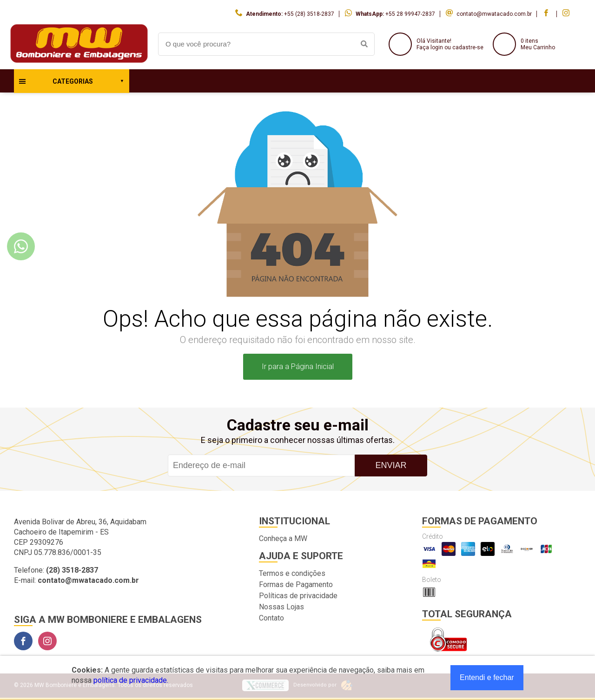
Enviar (391, 465)
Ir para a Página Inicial (298, 367)
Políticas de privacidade (298, 596)
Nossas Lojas (281, 607)
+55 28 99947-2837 (410, 14)
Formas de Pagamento (296, 584)
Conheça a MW (283, 538)
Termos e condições (292, 573)
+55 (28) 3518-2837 (309, 14)
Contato (271, 618)
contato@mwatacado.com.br (494, 14)
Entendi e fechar (487, 677)
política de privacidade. (131, 680)
